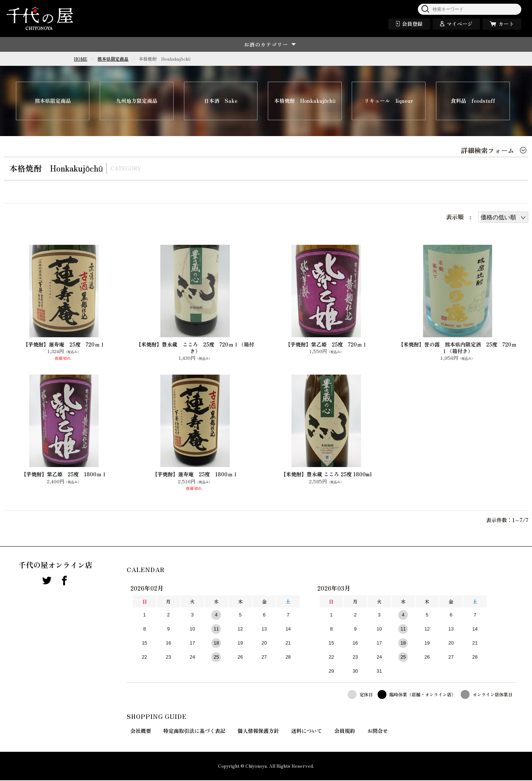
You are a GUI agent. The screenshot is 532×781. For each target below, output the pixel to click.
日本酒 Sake (221, 101)
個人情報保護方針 (258, 731)
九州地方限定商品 (137, 101)
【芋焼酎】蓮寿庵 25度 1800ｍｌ (195, 475)
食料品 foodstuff (473, 101)
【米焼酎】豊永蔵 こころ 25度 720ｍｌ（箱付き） (195, 348)
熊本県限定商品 (113, 59)
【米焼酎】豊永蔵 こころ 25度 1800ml (326, 475)
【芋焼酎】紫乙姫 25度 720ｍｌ (326, 345)
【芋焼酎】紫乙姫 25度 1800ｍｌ (64, 475)
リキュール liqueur (389, 101)
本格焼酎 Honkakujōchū (305, 101)
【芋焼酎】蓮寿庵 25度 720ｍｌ (64, 345)
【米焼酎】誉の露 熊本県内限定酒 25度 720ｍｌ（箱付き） (457, 348)
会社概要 (141, 731)
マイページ (460, 24)
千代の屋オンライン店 (55, 566)
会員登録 (412, 24)
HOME (81, 59)
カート (506, 24)
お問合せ (378, 731)
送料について (307, 731)
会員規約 (345, 731)
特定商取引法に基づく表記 (194, 731)
